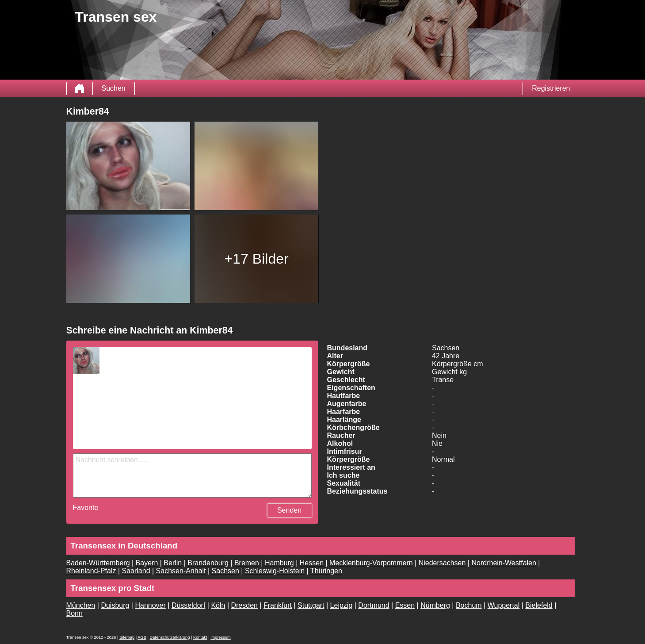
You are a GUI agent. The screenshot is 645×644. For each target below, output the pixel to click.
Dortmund (374, 605)
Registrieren (551, 88)
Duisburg (115, 605)
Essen (405, 605)
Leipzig (342, 605)
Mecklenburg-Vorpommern (371, 563)
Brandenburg (208, 563)
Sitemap (127, 637)
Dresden (244, 605)
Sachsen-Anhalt (181, 571)
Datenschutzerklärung (170, 637)
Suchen (114, 88)
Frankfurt (278, 605)
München (81, 605)
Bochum (469, 605)
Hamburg (279, 563)
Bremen (247, 563)
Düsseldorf (188, 605)
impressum (221, 637)
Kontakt (200, 637)
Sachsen (225, 571)
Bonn (74, 613)
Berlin (173, 563)
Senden (289, 510)
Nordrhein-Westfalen (504, 563)
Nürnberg (435, 605)
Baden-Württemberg (98, 563)
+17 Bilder (257, 259)
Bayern (147, 563)
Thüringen (326, 571)
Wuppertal (504, 605)
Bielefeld (539, 605)
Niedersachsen (442, 563)
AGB (142, 637)
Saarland (136, 571)
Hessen (312, 563)
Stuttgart (311, 605)
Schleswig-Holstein (275, 571)
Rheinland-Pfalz (91, 571)
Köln (218, 605)
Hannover (150, 605)
